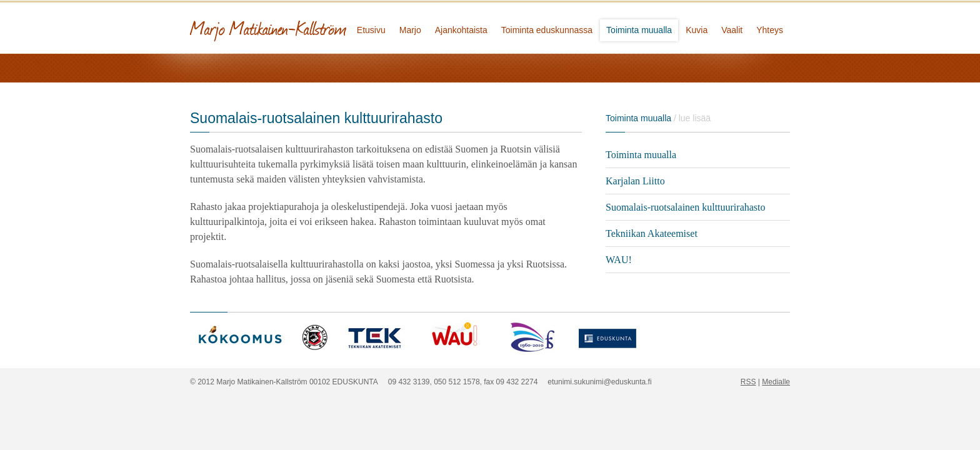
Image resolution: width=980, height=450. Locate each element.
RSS (748, 382)
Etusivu (371, 30)
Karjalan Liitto (635, 181)
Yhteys (770, 30)
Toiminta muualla (639, 30)
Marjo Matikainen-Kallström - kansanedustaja (315, 27)
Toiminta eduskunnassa (547, 30)
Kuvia (697, 30)
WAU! (619, 260)
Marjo (410, 30)
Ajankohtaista (461, 30)
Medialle (776, 382)
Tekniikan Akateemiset (652, 233)
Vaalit (732, 30)
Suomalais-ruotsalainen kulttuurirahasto (686, 207)
